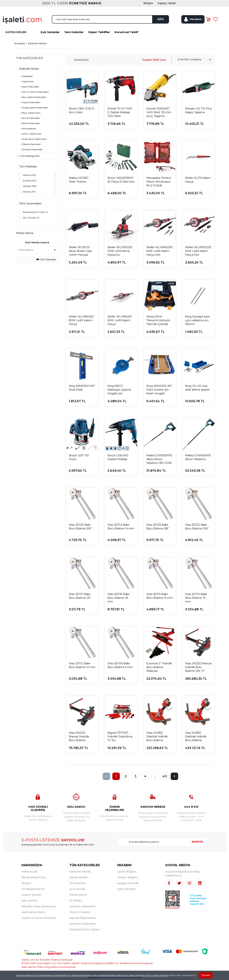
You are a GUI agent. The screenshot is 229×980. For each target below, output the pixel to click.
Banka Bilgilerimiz (34, 877)
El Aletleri (76, 901)
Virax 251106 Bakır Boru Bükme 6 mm (120, 665)
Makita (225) (29, 175)
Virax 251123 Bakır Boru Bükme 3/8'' (80, 527)
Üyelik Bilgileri (127, 872)
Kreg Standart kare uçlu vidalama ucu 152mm (197, 320)
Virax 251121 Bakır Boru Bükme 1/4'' (80, 596)
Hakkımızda (29, 872)
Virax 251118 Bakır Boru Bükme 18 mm (119, 598)
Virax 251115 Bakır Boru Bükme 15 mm (160, 596)
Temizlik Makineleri (83, 906)
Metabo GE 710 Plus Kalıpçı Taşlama (198, 110)
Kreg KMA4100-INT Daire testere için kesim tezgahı (159, 390)
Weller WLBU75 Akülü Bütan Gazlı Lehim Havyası (80, 251)
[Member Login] (193, 19)
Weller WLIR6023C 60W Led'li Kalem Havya (120, 320)
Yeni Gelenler (74, 32)
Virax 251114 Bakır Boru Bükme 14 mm (121, 527)
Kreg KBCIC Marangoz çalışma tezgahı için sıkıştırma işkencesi (120, 390)
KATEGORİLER (16, 32)
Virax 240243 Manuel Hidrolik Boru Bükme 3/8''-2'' (79, 737)
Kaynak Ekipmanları (83, 918)
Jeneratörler (78, 883)
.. (155, 776)
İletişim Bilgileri (128, 877)
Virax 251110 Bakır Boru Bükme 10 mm (196, 598)
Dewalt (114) (29, 192)
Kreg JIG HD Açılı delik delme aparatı (197, 388)
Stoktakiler (81, 60)
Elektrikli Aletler (37, 43)
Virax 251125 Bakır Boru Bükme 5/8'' (158, 527)
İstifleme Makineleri (83, 924)
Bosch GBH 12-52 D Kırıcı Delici (82, 110)
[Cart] (208, 19)
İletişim (26, 883)
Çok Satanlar (50, 32)
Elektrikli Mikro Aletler (85, 930)
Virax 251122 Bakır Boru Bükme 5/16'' (197, 527)
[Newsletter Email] (153, 842)
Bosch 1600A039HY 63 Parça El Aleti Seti (121, 180)
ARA (160, 19)
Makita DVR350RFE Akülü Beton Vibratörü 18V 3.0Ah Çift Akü (159, 459)
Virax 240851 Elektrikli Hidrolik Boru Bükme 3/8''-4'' (196, 737)
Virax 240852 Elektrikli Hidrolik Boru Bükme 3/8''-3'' (157, 737)
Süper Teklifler (99, 32)
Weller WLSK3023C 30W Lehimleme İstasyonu (120, 251)
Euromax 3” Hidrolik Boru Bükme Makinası (159, 667)
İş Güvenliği (77, 889)
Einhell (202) (30, 181)
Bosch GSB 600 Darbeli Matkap (118, 457)
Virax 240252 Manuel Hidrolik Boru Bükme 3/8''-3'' (198, 667)
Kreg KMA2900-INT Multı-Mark (82, 388)
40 (165, 776)
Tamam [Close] (206, 975)
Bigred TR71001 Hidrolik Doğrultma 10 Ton (120, 736)
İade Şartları (29, 901)
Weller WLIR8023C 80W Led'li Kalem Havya (81, 320)
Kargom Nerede (128, 883)
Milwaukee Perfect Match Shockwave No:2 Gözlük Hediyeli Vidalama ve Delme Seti (159, 182)
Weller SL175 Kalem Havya (198, 180)
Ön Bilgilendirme (33, 889)
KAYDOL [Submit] (198, 842)
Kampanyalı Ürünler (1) (35, 212)
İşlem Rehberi (127, 889)
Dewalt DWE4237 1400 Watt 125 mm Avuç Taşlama (159, 112)
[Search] (110, 19)
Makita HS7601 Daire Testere (79, 180)
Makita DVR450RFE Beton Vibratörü (198, 457)
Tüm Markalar (46, 259)
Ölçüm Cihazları (80, 912)
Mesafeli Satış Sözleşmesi (39, 906)
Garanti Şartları (31, 895)
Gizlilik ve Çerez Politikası (39, 918)
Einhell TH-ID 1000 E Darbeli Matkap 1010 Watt (120, 112)
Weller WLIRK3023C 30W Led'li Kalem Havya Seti (198, 251)
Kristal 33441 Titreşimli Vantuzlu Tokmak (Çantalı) (158, 320)
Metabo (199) (30, 186)
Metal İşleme (78, 895)
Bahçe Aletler (79, 877)
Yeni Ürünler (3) (31, 218)
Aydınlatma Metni (33, 912)
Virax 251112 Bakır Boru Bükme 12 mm (82, 665)
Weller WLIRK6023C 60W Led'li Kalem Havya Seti (160, 251)
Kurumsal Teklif (126, 32)
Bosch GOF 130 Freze (79, 457)
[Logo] (22, 20)
